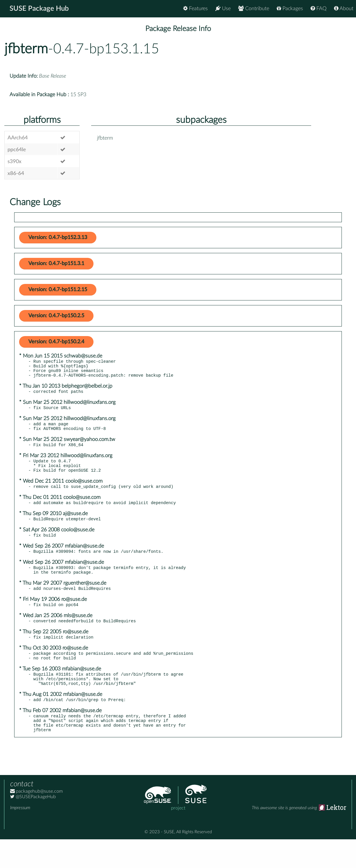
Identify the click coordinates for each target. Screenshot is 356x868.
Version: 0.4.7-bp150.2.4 (56, 342)
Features (196, 9)
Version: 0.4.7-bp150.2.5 (56, 316)
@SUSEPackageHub (33, 825)
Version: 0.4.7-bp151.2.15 (58, 290)
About (344, 9)
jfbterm (26, 49)
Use (223, 9)
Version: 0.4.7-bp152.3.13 (58, 238)
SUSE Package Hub (39, 9)
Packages (290, 9)
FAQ (319, 9)
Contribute (254, 9)
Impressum (20, 836)
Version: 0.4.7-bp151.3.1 (56, 264)
